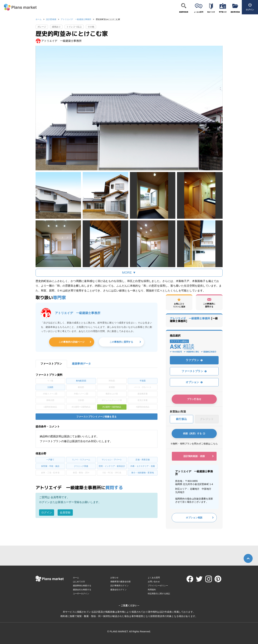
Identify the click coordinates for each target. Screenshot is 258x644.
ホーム (39, 19)
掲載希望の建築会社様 (121, 582)
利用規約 (152, 590)
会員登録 (65, 512)
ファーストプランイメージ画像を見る (96, 417)
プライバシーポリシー (158, 586)
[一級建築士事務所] (194, 320)
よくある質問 (199, 12)
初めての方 (211, 12)
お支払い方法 (178, 411)
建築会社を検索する (82, 590)
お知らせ (114, 578)
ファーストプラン (194, 371)
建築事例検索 (184, 12)
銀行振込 (181, 419)
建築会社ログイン (118, 590)
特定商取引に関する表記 (159, 594)
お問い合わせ (154, 582)
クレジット (207, 419)
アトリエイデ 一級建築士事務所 (76, 19)
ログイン (47, 512)
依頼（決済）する (194, 433)
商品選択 (175, 336)
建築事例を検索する (82, 586)
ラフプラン (194, 360)
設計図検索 (51, 19)
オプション (194, 382)
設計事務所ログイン (119, 586)
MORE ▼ (129, 273)
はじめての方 (79, 582)
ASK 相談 (182, 347)
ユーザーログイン (81, 594)
